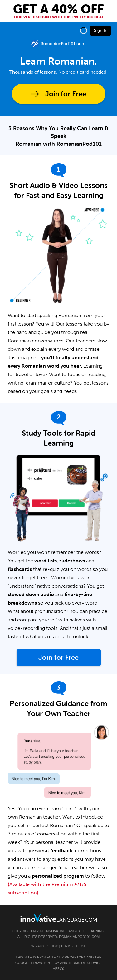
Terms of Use (73, 946)
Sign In (101, 30)
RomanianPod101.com (79, 937)
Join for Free (66, 94)
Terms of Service (85, 963)
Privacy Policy (44, 946)
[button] (84, 30)
